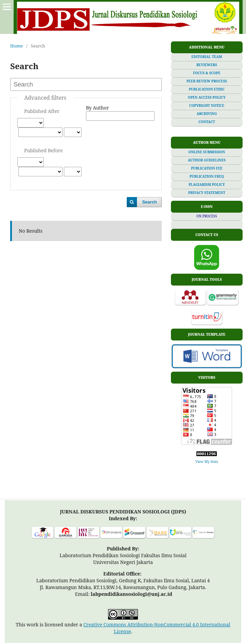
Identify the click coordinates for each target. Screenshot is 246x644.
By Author (97, 108)
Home (16, 46)
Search (149, 202)
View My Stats (207, 462)
